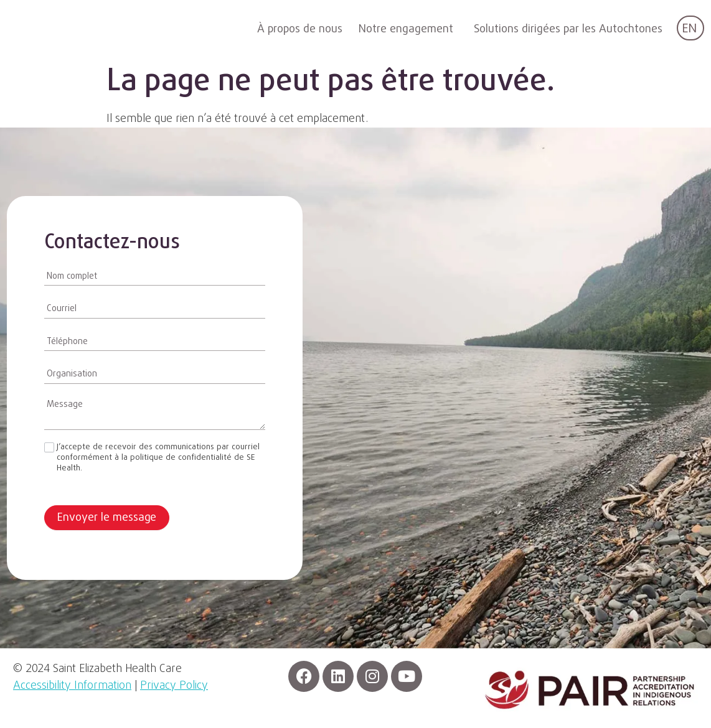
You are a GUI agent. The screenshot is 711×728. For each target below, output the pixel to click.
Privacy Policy (174, 686)
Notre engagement (406, 30)
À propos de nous (300, 30)
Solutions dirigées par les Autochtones (568, 30)
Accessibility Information (72, 686)
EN (689, 29)
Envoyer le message (107, 518)
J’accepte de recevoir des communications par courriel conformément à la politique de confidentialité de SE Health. (152, 458)
